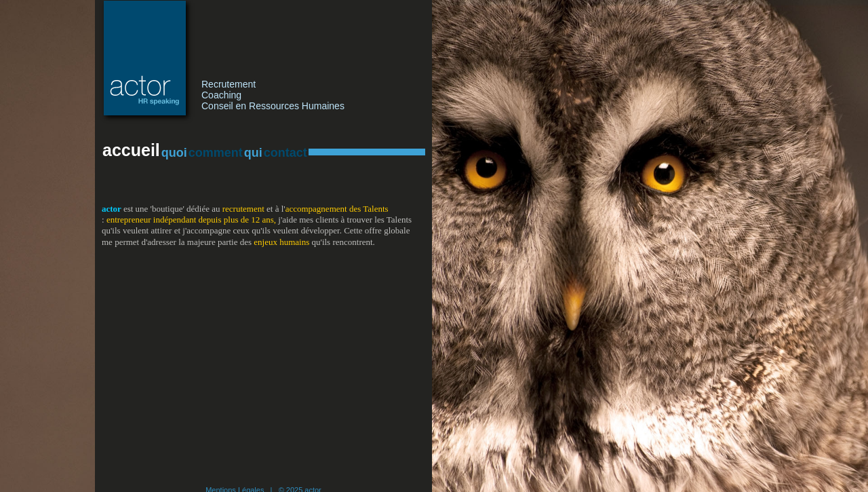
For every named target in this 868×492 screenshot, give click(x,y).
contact (285, 153)
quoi (174, 153)
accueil (131, 150)
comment (216, 153)
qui (253, 153)
